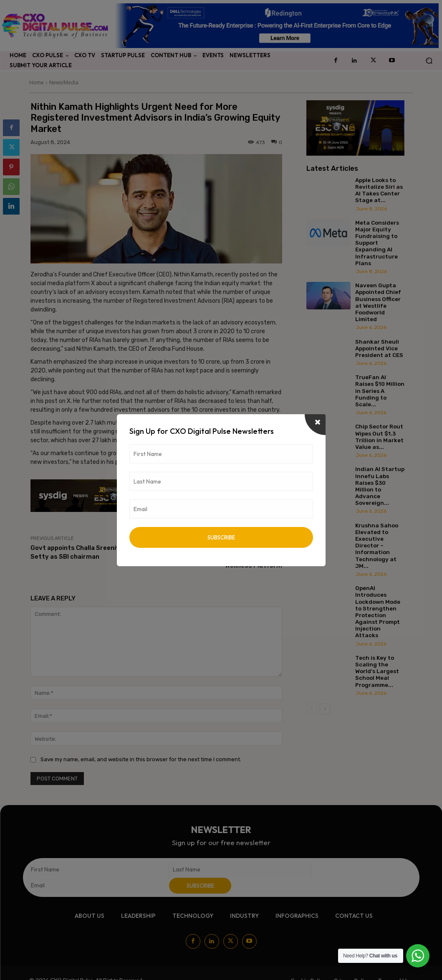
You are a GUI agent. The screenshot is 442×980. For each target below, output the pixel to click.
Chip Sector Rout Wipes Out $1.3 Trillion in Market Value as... (379, 437)
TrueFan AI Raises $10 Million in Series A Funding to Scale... (380, 391)
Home (37, 82)
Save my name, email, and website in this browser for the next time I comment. (141, 759)
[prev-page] (312, 709)
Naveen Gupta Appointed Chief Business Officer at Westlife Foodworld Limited (378, 302)
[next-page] (325, 709)
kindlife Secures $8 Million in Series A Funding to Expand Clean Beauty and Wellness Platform (225, 557)
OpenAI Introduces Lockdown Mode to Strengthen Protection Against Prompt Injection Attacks (378, 612)
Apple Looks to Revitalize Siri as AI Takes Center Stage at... (379, 190)
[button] (429, 61)
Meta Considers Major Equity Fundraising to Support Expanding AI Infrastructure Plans (377, 243)
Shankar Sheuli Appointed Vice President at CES (379, 348)
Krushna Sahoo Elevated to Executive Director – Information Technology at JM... (377, 546)
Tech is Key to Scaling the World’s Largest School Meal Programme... (377, 671)
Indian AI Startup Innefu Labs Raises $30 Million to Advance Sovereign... (380, 486)
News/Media (64, 82)
